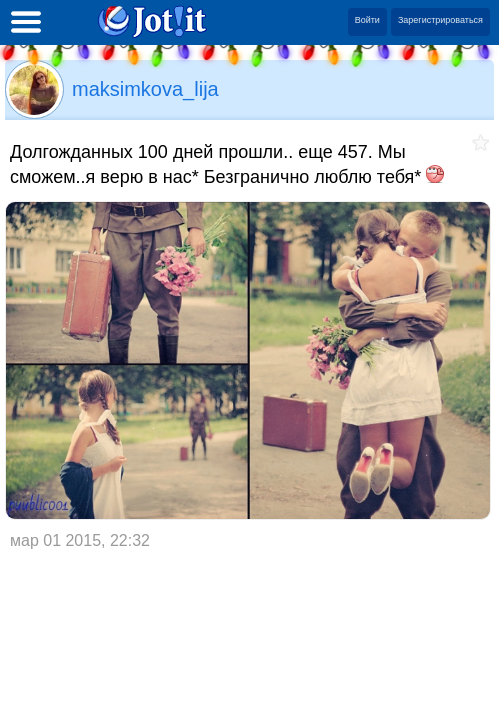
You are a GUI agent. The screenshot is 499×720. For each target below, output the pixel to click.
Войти (367, 20)
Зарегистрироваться (440, 20)
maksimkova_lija (145, 89)
